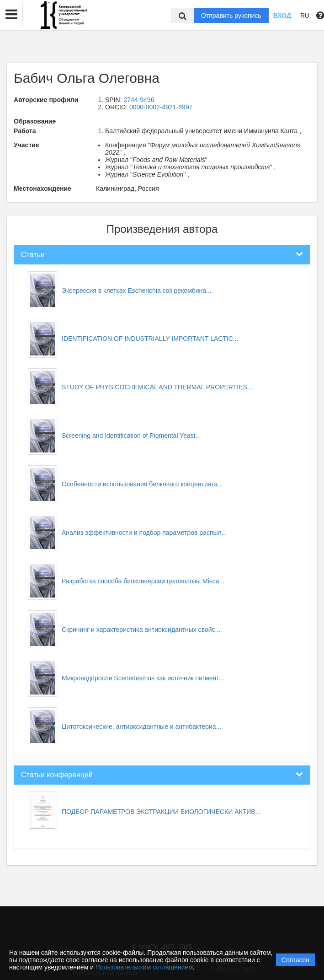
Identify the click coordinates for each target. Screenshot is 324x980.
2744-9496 (139, 100)
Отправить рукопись (231, 16)
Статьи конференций (57, 775)
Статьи (33, 255)
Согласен (295, 960)
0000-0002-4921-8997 (161, 107)
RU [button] (305, 16)
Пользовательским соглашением (144, 967)
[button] (11, 15)
